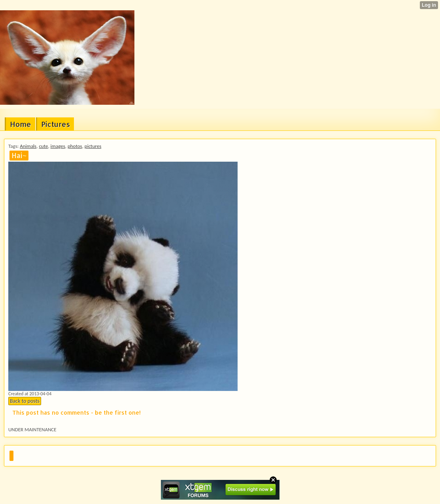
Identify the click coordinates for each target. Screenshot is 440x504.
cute (43, 146)
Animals (28, 146)
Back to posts (25, 401)
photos (75, 146)
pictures (93, 146)
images (58, 146)
